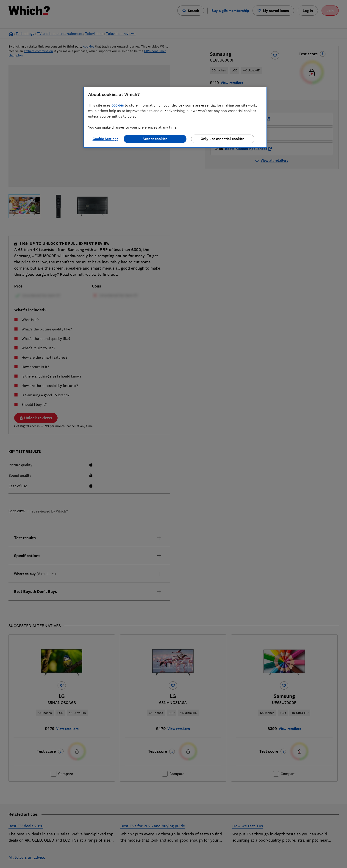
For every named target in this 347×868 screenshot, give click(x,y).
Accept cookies (155, 139)
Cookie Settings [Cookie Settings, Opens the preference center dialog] (105, 139)
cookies (118, 105)
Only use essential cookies (223, 139)
